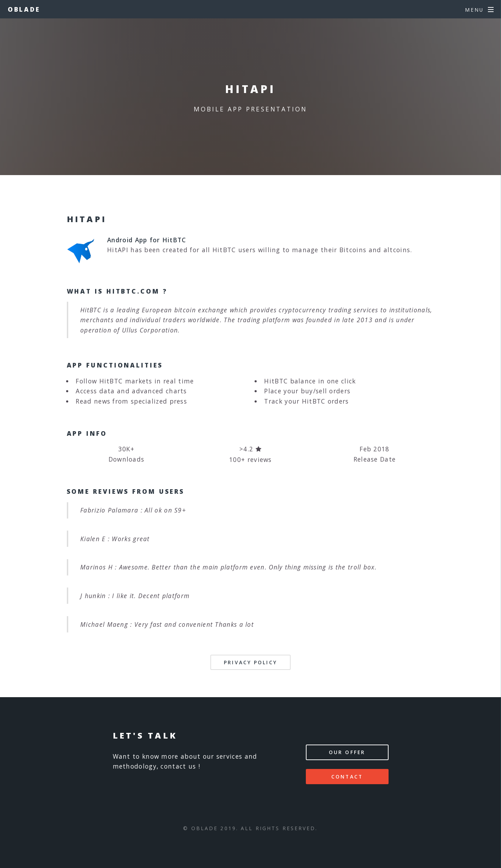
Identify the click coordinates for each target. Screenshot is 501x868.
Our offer (347, 752)
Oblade (24, 9)
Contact (347, 777)
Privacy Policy (250, 662)
